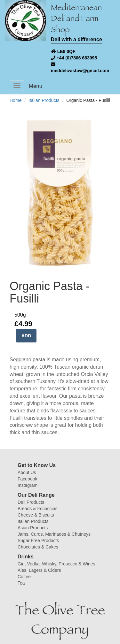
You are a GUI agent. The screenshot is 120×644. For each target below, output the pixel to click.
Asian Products (33, 528)
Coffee (24, 577)
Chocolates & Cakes (38, 547)
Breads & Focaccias (38, 509)
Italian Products (44, 100)
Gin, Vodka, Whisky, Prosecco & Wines (56, 564)
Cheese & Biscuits (36, 515)
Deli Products (31, 502)
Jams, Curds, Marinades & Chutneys (54, 534)
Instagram (28, 485)
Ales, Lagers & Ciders (39, 570)
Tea (21, 583)
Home (16, 100)
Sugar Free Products (38, 540)
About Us (27, 472)
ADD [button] (26, 336)
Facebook (27, 479)
